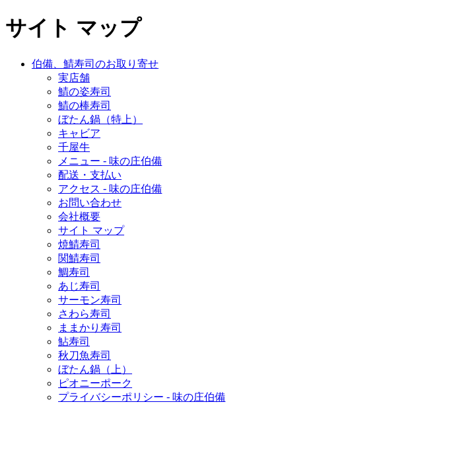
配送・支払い (90, 175)
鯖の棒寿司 (85, 105)
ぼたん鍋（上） (95, 369)
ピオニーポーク (95, 383)
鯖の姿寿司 (85, 92)
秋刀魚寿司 (85, 355)
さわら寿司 (85, 314)
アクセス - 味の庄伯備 (110, 189)
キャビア (79, 133)
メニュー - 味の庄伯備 (110, 161)
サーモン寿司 (90, 300)
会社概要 (79, 217)
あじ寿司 (79, 286)
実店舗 (74, 78)
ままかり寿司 (90, 328)
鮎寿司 (74, 341)
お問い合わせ (90, 203)
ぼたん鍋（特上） (100, 119)
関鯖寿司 (79, 258)
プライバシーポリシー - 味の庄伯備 (142, 397)
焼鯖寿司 (79, 244)
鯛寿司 (74, 272)
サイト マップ (91, 230)
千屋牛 (74, 147)
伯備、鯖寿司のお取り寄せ (95, 64)
